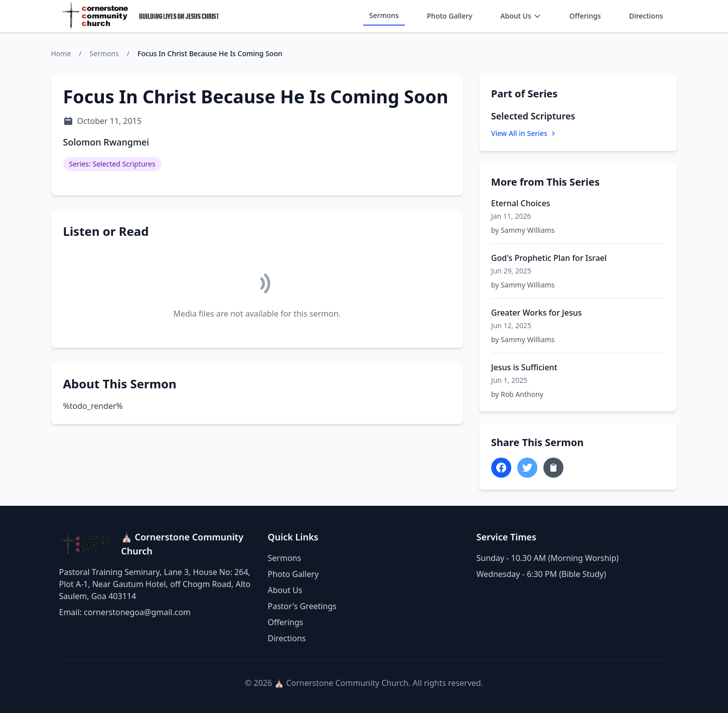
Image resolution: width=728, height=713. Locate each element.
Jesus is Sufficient (524, 367)
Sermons (384, 15)
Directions (646, 16)
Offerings (585, 16)
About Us (521, 16)
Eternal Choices (521, 203)
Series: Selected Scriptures (112, 164)
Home (61, 53)
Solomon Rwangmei (106, 142)
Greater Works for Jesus (537, 313)
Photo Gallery (450, 16)
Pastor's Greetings (302, 606)
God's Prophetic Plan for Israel (549, 258)
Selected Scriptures (533, 116)
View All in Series (524, 133)
